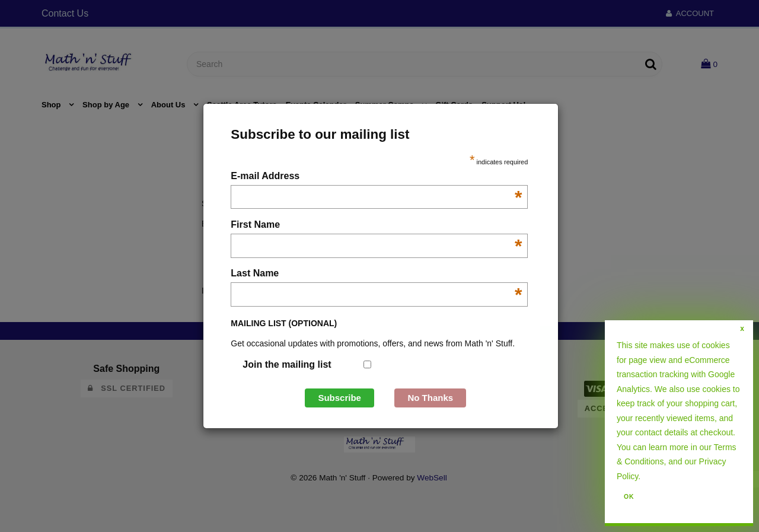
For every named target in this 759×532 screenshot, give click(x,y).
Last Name (376, 274)
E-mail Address (376, 177)
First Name (376, 226)
